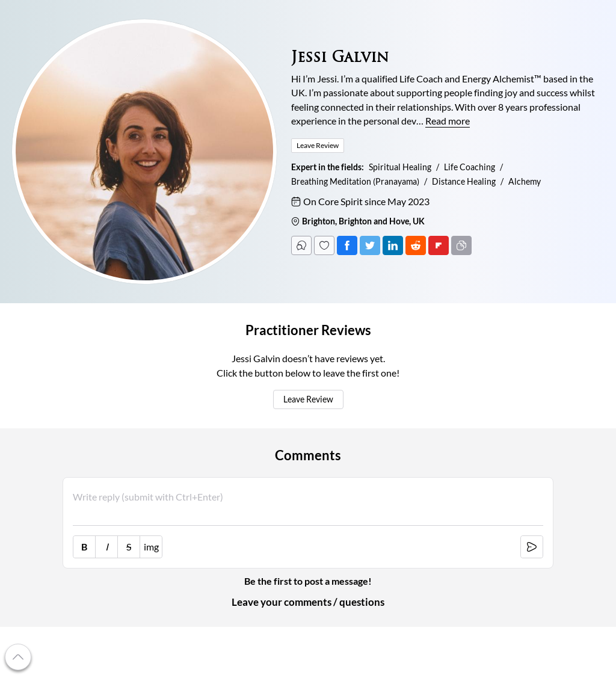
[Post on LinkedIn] (393, 245)
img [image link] (151, 547)
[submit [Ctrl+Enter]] (532, 547)
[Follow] (324, 245)
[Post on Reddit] (416, 245)
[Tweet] (370, 245)
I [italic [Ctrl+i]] (107, 547)
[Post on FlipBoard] (439, 245)
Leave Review (308, 399)
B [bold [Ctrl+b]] (84, 547)
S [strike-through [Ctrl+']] (129, 547)
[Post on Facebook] (347, 245)
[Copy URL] (461, 245)
